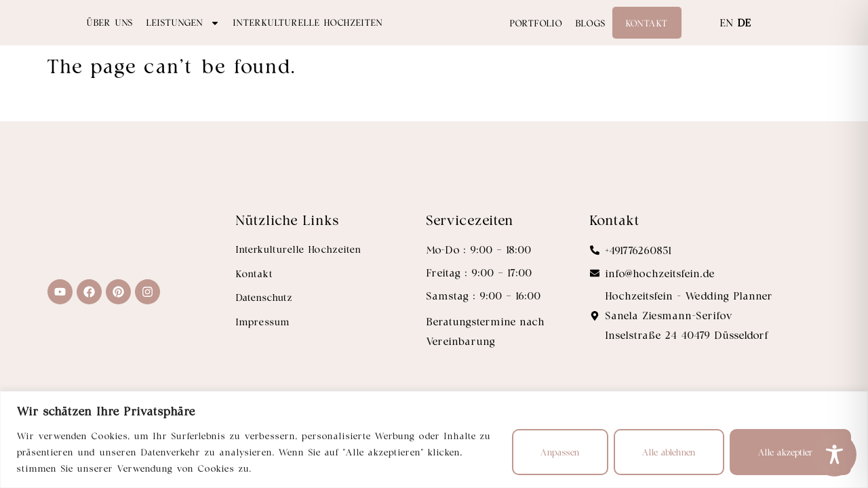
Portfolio (536, 37)
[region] (434, 440)
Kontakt (647, 37)
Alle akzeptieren (790, 452)
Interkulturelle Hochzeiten (308, 36)
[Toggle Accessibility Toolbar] (834, 454)
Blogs (591, 37)
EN (727, 37)
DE (745, 37)
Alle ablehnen (669, 452)
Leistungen (183, 37)
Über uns (110, 36)
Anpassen (560, 452)
